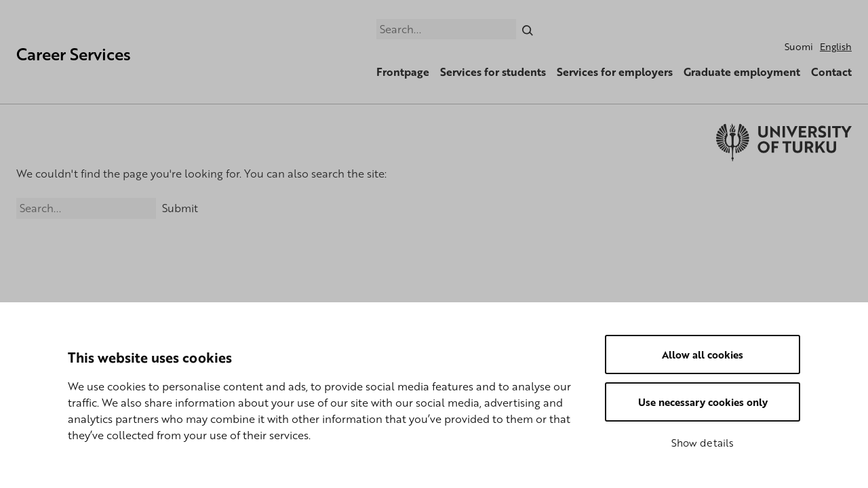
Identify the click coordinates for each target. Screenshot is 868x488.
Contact (831, 72)
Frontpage (403, 72)
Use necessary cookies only (703, 402)
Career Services (74, 54)
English (836, 46)
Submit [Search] (180, 208)
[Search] (528, 29)
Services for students (493, 72)
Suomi (799, 46)
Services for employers (615, 72)
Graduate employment (742, 72)
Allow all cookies (703, 354)
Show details (703, 443)
